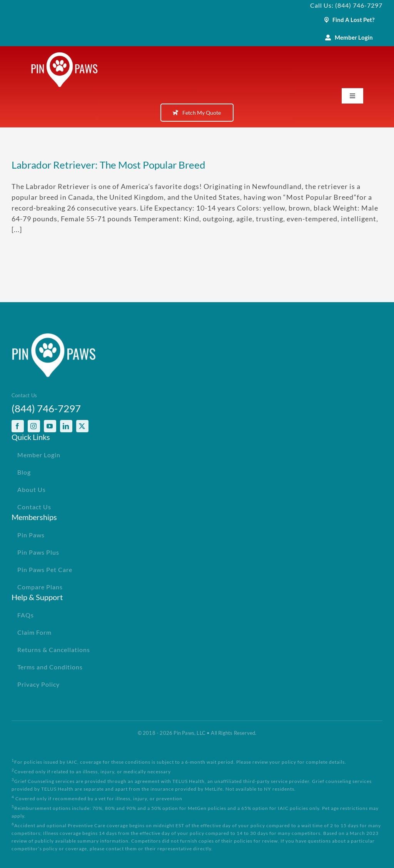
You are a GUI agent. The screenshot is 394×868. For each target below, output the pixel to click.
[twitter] (82, 426)
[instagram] (34, 426)
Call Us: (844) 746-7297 (346, 5)
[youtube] (50, 426)
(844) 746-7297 (46, 408)
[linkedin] (66, 426)
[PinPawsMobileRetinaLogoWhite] (64, 55)
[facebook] (18, 426)
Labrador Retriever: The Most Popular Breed (109, 165)
